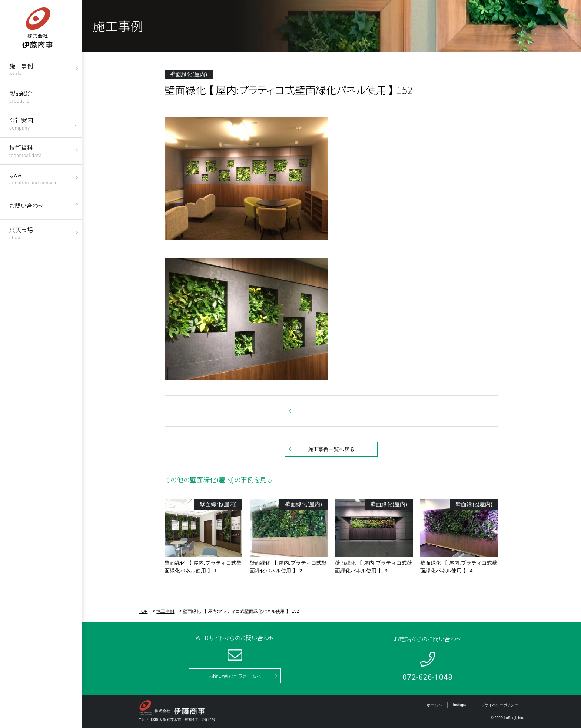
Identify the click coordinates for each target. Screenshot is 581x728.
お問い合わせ (26, 206)
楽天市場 (21, 233)
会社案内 (21, 123)
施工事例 (21, 69)
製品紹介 (21, 96)
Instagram (461, 705)
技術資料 (26, 151)
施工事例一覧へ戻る (331, 449)
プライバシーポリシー (499, 705)
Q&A (33, 178)
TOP (143, 611)
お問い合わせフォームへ (235, 676)
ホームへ (434, 705)
